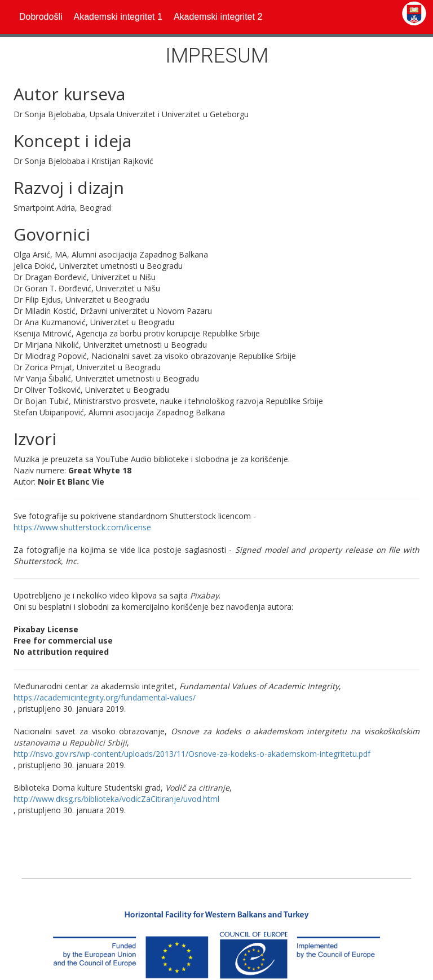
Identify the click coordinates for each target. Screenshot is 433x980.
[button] (118, 17)
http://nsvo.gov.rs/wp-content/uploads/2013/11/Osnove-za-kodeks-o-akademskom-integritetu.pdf (192, 754)
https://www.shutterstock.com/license (82, 527)
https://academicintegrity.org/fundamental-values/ (105, 697)
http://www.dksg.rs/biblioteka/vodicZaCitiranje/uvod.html (116, 799)
